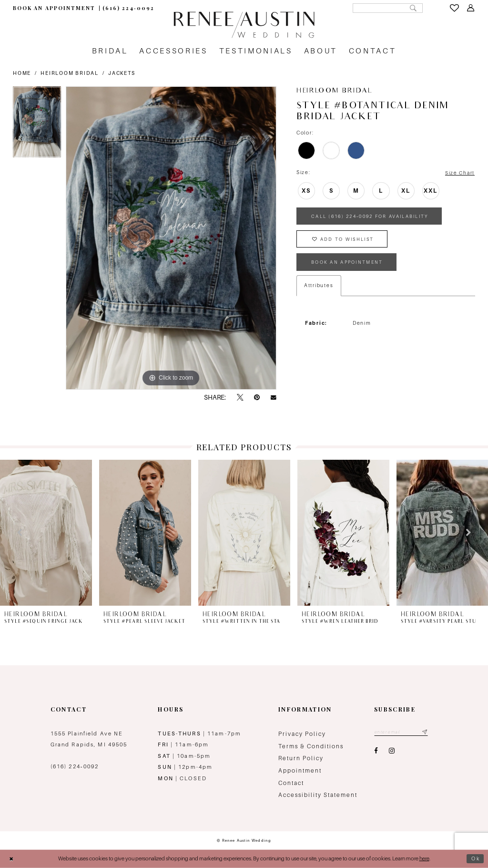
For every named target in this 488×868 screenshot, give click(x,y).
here (424, 858)
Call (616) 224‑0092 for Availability (375, 217)
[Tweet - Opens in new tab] (240, 398)
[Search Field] (386, 8)
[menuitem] (54, 8)
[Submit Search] (413, 8)
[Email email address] (402, 732)
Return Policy (301, 758)
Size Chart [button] (460, 173)
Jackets (122, 73)
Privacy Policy (302, 734)
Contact (291, 783)
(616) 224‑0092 (75, 766)
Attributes (319, 288)
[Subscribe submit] (426, 732)
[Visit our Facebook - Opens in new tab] (376, 752)
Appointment (300, 771)
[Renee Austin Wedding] (244, 25)
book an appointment (349, 264)
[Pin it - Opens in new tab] (257, 398)
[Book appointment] (54, 8)
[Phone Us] (129, 8)
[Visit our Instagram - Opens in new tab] (392, 752)
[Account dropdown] (471, 8)
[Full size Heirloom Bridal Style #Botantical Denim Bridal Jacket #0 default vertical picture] (171, 238)
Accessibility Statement (318, 795)
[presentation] (46, 533)
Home (22, 73)
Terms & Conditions (311, 746)
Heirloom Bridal (69, 73)
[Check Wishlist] (455, 8)
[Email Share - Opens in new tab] (274, 398)
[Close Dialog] (11, 858)
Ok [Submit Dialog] (475, 858)
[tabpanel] (37, 124)
